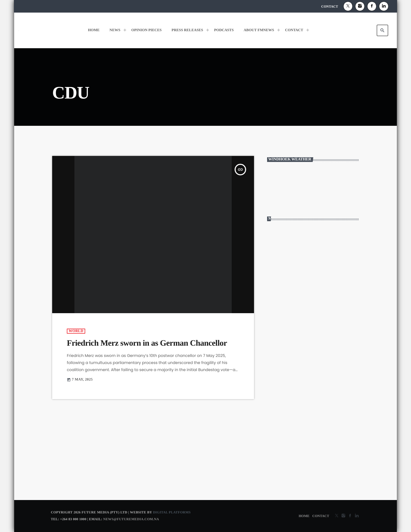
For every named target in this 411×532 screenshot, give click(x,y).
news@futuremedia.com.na (131, 519)
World (76, 331)
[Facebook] (372, 6)
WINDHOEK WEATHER (313, 188)
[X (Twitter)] (348, 6)
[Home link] (19, 30)
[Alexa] (384, 6)
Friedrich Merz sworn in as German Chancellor (147, 343)
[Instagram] (360, 6)
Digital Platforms (172, 512)
